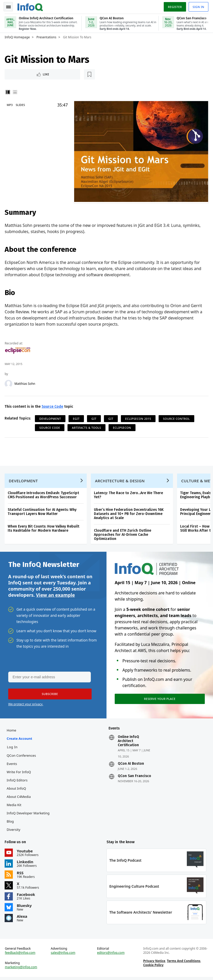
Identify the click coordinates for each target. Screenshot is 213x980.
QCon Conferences (22, 757)
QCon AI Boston (131, 765)
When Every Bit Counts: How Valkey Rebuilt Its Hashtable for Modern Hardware (44, 528)
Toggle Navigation (10, 6)
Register (174, 6)
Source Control (177, 418)
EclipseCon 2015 (139, 418)
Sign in (198, 6)
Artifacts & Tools (87, 427)
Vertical (8, 92)
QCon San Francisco (134, 778)
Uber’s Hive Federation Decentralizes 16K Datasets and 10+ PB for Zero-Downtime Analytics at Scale (129, 514)
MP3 (10, 104)
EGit (77, 418)
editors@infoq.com (111, 955)
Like (19, 73)
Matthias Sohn (25, 383)
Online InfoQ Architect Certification (128, 743)
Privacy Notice (154, 963)
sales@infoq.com (63, 955)
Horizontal (15, 92)
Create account (20, 740)
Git (111, 418)
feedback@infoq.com (21, 955)
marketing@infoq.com (22, 970)
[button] (49, 695)
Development (51, 418)
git (94, 418)
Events (12, 765)
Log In (13, 749)
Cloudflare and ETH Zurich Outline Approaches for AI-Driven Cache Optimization (123, 535)
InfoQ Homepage (18, 36)
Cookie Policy (153, 968)
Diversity (14, 831)
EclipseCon (123, 427)
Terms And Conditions (184, 963)
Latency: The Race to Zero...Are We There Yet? (129, 495)
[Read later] (36, 74)
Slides (21, 104)
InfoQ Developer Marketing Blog (29, 819)
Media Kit (14, 806)
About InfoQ (17, 790)
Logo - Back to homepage (31, 6)
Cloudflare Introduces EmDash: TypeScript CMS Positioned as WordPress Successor (44, 495)
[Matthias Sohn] (9, 383)
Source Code (53, 406)
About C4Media (19, 798)
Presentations (47, 36)
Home (12, 732)
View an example (55, 595)
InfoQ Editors (18, 782)
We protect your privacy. (26, 705)
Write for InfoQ (19, 773)
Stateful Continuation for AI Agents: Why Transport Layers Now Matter (43, 512)
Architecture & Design (120, 481)
